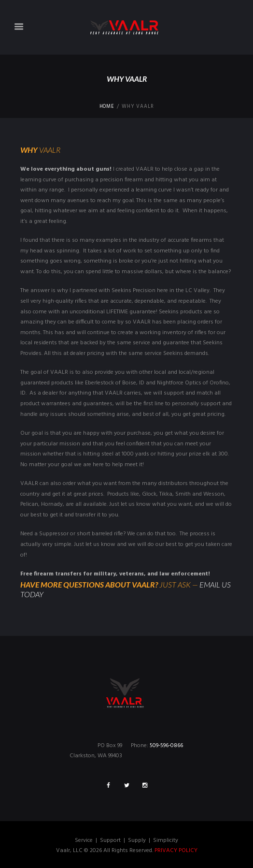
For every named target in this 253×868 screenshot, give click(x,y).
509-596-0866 (166, 746)
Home (107, 107)
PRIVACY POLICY (176, 851)
